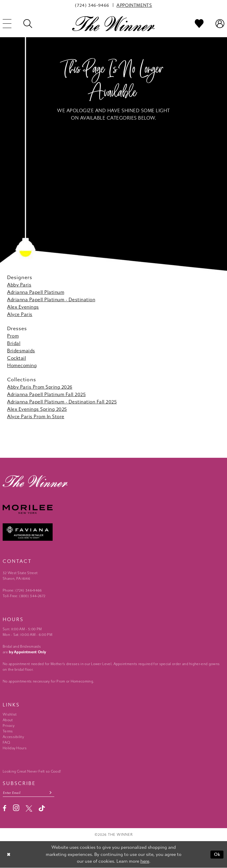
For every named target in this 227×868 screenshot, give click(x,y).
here (145, 861)
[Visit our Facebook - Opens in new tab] (5, 808)
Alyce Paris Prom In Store (36, 417)
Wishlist (10, 714)
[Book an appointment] (134, 5)
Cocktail (17, 358)
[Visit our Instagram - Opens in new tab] (16, 808)
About (8, 720)
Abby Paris (19, 285)
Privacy (9, 726)
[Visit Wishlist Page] (199, 24)
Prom (13, 336)
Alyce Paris (20, 314)
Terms (8, 731)
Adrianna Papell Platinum (36, 292)
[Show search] (28, 24)
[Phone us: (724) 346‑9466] (92, 5)
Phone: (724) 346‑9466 (22, 590)
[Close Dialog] (9, 855)
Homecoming (22, 365)
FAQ (6, 742)
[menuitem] (92, 5)
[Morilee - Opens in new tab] (113, 509)
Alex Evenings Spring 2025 (37, 409)
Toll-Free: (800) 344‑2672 (24, 596)
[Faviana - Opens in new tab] (113, 532)
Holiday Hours (15, 748)
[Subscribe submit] (51, 793)
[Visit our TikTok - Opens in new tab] (42, 808)
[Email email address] (29, 793)
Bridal (14, 343)
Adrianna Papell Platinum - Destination (51, 300)
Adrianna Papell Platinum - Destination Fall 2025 (62, 402)
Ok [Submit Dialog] (217, 854)
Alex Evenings (23, 307)
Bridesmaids (21, 351)
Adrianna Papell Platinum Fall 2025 (46, 394)
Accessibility (13, 737)
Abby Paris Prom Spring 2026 (40, 387)
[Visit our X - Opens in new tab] (29, 808)
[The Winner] (113, 23)
